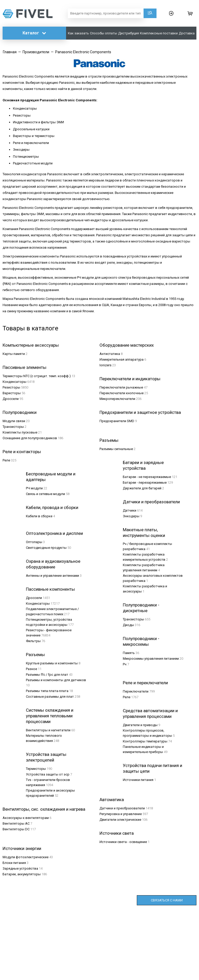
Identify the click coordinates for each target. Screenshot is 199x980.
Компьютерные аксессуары (31, 345)
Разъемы (35, 655)
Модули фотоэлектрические (26, 857)
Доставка (187, 33)
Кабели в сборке (39, 516)
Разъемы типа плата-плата (47, 691)
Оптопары (34, 542)
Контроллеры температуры (145, 741)
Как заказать (78, 33)
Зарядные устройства (20, 868)
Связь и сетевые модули (45, 494)
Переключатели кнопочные (122, 393)
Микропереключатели (117, 399)
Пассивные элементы (24, 367)
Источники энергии (22, 848)
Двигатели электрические (120, 820)
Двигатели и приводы (140, 725)
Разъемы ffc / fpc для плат (47, 675)
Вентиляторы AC (16, 823)
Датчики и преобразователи (151, 502)
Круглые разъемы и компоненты (52, 663)
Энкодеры (131, 516)
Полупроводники (20, 412)
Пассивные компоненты (50, 589)
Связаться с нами (167, 900)
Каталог (34, 33)
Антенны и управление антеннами (52, 576)
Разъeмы (109, 440)
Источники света (117, 833)
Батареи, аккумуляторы (22, 874)
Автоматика (112, 800)
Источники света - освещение (123, 842)
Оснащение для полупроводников (30, 438)
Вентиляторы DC (16, 829)
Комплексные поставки (159, 33)
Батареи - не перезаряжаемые (147, 477)
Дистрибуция (129, 33)
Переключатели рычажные (121, 387)
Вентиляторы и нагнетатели (48, 730)
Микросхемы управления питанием (151, 659)
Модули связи (14, 421)
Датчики (130, 510)
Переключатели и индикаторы (130, 379)
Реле (6, 460)
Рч (125, 664)
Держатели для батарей (142, 488)
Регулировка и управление (121, 814)
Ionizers (105, 365)
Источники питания (138, 780)
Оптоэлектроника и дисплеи (54, 533)
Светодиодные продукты (46, 548)
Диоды (128, 625)
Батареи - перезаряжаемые (145, 483)
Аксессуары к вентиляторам (26, 818)
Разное (31, 669)
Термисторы (36, 769)
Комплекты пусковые (20, 432)
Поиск (150, 13)
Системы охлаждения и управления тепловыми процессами (50, 716)
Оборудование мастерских (127, 345)
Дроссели (11, 399)
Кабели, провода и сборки (52, 507)
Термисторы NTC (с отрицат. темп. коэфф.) (37, 376)
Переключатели (136, 691)
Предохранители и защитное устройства (140, 412)
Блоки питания (14, 863)
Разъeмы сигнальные (116, 449)
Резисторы (11, 387)
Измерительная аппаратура (122, 359)
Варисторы (12, 393)
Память (129, 653)
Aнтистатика (110, 354)
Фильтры (33, 641)
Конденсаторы (15, 382)
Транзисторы (13, 427)
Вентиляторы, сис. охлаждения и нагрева (44, 809)
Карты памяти (14, 354)
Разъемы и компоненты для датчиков (56, 680)
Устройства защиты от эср (48, 774)
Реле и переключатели (145, 683)
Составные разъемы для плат (50, 697)
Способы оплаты (104, 33)
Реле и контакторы (22, 452)
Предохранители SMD (117, 421)
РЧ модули (34, 488)
